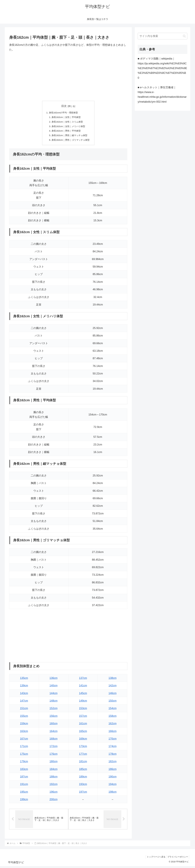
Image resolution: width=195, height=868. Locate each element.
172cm (53, 748)
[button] (184, 36)
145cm (83, 695)
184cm (53, 771)
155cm (24, 717)
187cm (24, 778)
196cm (53, 793)
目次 (64, 106)
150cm (113, 702)
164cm (53, 733)
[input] (162, 36)
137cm (83, 679)
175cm (24, 755)
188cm (53, 778)
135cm (24, 679)
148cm (53, 702)
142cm (113, 687)
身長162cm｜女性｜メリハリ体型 (68, 127)
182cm (113, 763)
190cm (113, 778)
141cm (83, 687)
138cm (113, 679)
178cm (113, 755)
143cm (24, 695)
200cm (53, 801)
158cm (113, 717)
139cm (24, 687)
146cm (113, 695)
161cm (83, 725)
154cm (113, 710)
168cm (53, 740)
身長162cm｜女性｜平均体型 (66, 118)
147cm (24, 702)
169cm (83, 740)
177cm (83, 755)
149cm (83, 702)
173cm (83, 748)
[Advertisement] (68, 76)
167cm (24, 740)
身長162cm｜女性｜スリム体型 (67, 122)
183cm (24, 771)
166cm (113, 733)
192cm (53, 786)
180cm (53, 763)
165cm (83, 733)
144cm (53, 695)
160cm (53, 725)
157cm (83, 717)
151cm (24, 710)
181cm (83, 763)
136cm (53, 679)
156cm (53, 717)
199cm (24, 801)
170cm (113, 740)
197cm (83, 793)
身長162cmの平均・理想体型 (63, 113)
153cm (83, 710)
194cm (113, 786)
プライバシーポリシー (177, 859)
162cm (113, 725)
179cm (24, 763)
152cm (53, 710)
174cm (113, 748)
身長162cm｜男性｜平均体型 (66, 132)
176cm (53, 755)
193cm (83, 786)
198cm (113, 793)
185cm (83, 771)
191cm (24, 786)
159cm (24, 725)
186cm (113, 771)
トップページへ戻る (154, 859)
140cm (53, 687)
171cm (24, 748)
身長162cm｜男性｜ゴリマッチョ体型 (71, 141)
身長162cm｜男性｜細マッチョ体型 (70, 137)
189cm (83, 778)
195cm (24, 793)
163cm (24, 733)
